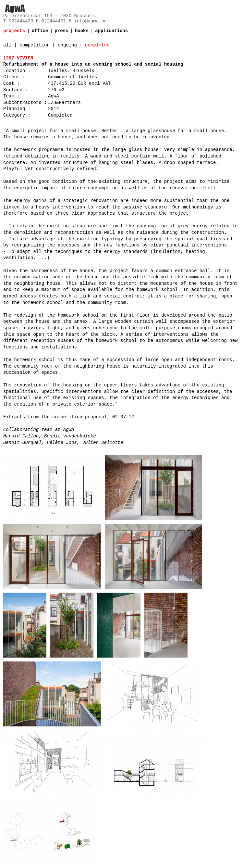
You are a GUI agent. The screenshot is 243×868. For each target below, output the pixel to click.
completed (97, 45)
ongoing (67, 45)
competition (34, 45)
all (7, 45)
